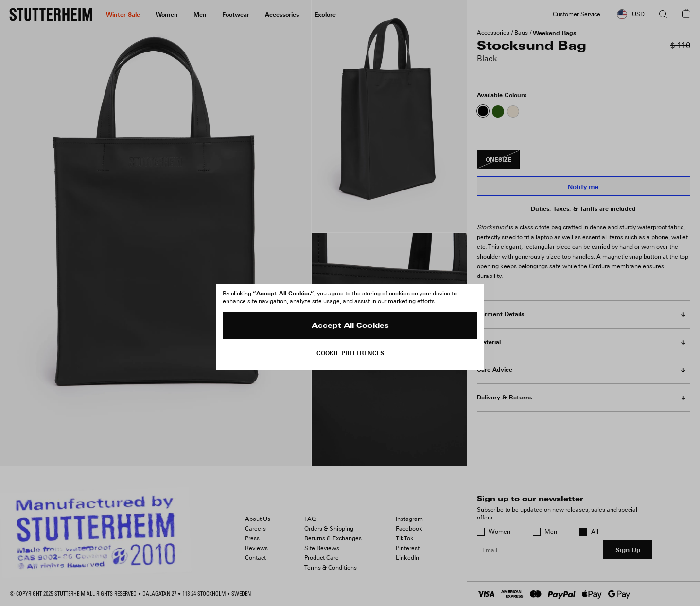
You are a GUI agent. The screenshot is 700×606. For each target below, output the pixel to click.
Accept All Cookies (350, 326)
